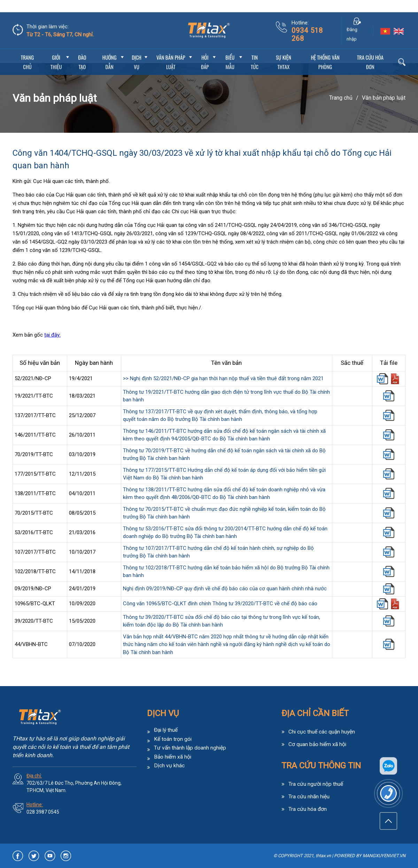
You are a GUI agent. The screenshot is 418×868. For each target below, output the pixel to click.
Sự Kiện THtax (284, 50)
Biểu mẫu (230, 50)
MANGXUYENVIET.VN (384, 856)
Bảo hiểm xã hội (173, 756)
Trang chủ (27, 50)
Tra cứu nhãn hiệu (309, 796)
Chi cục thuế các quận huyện (322, 732)
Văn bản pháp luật (171, 50)
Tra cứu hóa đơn (370, 50)
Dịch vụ (137, 50)
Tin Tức (255, 50)
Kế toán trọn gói (173, 739)
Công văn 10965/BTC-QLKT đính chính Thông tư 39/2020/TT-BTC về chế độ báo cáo (220, 604)
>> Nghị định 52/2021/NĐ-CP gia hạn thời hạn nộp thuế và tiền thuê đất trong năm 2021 (223, 378)
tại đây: (52, 335)
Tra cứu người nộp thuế (316, 783)
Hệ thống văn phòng (325, 50)
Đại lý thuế (167, 730)
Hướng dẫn (110, 50)
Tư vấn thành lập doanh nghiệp (191, 747)
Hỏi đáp (205, 50)
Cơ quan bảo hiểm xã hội (318, 744)
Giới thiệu (56, 50)
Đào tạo (82, 50)
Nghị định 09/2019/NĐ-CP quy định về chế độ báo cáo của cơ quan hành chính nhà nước (225, 589)
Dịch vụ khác (169, 765)
